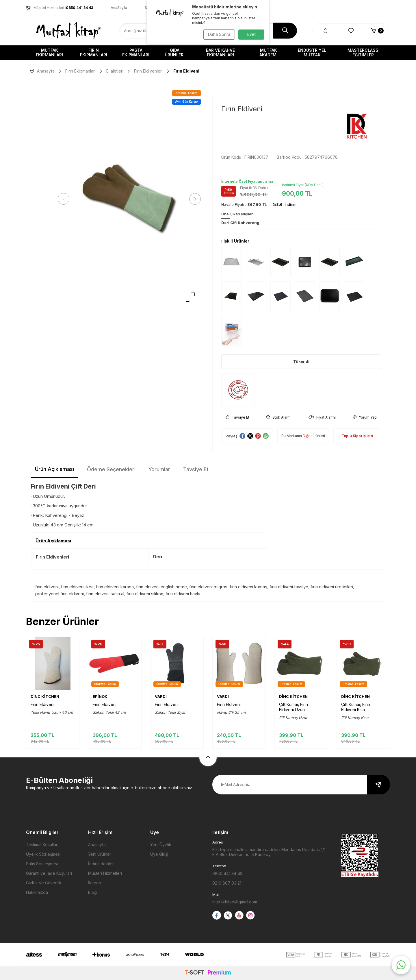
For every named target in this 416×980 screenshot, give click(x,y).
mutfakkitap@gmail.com (235, 902)
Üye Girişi (159, 854)
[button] (65, 199)
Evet (251, 34)
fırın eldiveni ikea (77, 587)
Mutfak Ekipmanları (49, 52)
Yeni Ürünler (100, 854)
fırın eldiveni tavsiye (289, 587)
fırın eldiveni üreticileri (332, 587)
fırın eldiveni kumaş (248, 587)
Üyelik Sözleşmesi (43, 854)
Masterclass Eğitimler (363, 52)
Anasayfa (42, 71)
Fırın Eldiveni (42, 704)
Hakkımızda (37, 892)
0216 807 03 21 (227, 883)
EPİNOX (100, 696)
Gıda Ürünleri (175, 52)
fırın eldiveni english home (161, 587)
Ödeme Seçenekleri (111, 469)
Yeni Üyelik (161, 845)
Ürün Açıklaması (54, 469)
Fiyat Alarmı (322, 417)
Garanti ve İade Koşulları (49, 873)
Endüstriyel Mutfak (312, 52)
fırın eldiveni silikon (145, 594)
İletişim (94, 883)
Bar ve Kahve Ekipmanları (220, 52)
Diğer (307, 436)
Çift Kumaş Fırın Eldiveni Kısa (356, 707)
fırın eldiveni (47, 587)
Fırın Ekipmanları (94, 52)
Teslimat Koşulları (42, 845)
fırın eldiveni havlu (183, 594)
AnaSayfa (119, 8)
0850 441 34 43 (227, 873)
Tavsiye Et (237, 417)
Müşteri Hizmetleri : (60, 8)
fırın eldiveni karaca (115, 587)
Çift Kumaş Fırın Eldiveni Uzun (294, 707)
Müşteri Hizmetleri (105, 873)
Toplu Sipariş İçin (357, 436)
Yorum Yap (365, 417)
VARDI (161, 696)
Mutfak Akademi (269, 52)
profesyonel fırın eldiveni (60, 594)
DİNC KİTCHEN (45, 696)
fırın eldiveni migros (208, 587)
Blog (92, 892)
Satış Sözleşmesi (42, 864)
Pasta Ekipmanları (136, 52)
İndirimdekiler (101, 864)
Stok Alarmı (279, 417)
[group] (129, 199)
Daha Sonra (218, 34)
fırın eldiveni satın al (105, 594)
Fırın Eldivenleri (148, 71)
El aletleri (115, 71)
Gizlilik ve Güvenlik (44, 883)
